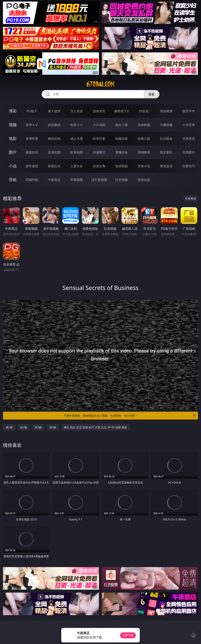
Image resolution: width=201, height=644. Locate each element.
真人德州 (54, 111)
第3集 (38, 427)
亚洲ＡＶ (32, 125)
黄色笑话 (166, 166)
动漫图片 (99, 152)
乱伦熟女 (166, 139)
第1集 (9, 427)
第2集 (24, 427)
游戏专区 (99, 111)
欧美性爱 (99, 139)
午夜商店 (54, 180)
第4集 (53, 427)
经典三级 (144, 139)
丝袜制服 (144, 125)
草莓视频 (77, 180)
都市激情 (32, 166)
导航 (13, 180)
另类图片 (189, 152)
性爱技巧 (189, 166)
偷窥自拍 (32, 152)
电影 (13, 138)
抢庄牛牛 (189, 111)
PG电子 (32, 111)
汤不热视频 (99, 180)
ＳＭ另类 (189, 125)
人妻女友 (77, 166)
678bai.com (100, 84)
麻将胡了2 (121, 111)
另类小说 (144, 166)
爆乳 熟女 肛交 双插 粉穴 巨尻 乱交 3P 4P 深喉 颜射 (95, 427)
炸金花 (144, 111)
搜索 (152, 94)
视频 (13, 125)
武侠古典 (99, 166)
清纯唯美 (144, 152)
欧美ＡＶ (77, 125)
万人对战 (77, 111)
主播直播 (166, 125)
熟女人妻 (122, 125)
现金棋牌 (166, 111)
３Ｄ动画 (99, 125)
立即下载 (128, 635)
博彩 (13, 111)
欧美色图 (77, 152)
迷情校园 (122, 166)
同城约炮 (32, 180)
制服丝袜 (122, 139)
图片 (13, 152)
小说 (13, 166)
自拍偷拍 (54, 125)
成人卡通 (77, 139)
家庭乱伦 (54, 166)
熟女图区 (166, 152)
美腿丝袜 (122, 152)
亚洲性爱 (32, 139)
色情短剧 (144, 180)
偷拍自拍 (54, 139)
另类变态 (189, 139)
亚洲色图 (54, 152)
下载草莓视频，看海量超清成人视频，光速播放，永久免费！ (130, 416)
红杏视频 (122, 180)
